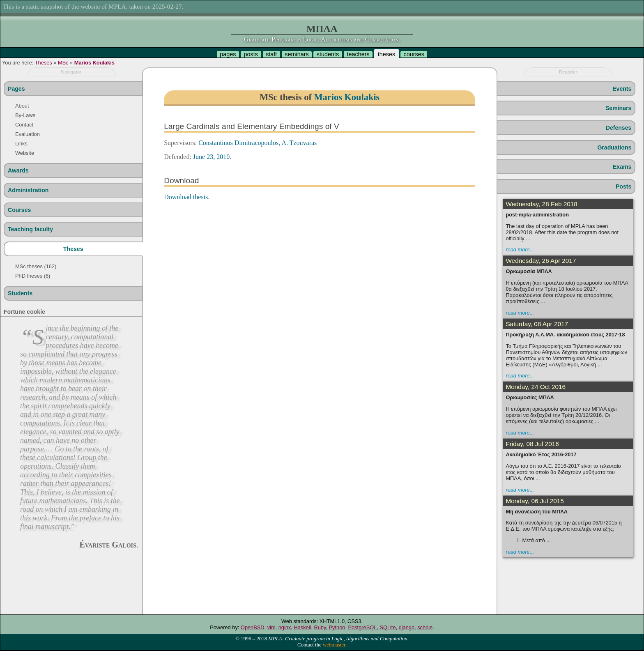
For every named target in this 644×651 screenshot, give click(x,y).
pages (228, 54)
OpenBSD (253, 627)
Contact (24, 125)
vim (271, 627)
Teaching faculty (30, 229)
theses (386, 54)
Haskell (302, 627)
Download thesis (186, 197)
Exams (622, 167)
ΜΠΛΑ (322, 29)
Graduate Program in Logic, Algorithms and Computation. (322, 39)
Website (25, 153)
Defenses (619, 128)
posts (251, 54)
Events (622, 89)
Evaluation (28, 134)
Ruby (320, 627)
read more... (520, 250)
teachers (358, 54)
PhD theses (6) (33, 276)
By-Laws (25, 115)
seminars (297, 54)
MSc (63, 63)
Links (21, 144)
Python (337, 627)
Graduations (614, 147)
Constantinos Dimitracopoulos (238, 143)
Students (20, 293)
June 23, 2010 (211, 157)
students (328, 54)
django (407, 627)
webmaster (334, 645)
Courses (19, 210)
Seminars (618, 108)
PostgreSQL (363, 627)
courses (414, 54)
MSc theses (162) (36, 266)
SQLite (388, 627)
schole (425, 627)
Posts (623, 186)
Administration (28, 190)
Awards (18, 170)
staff (271, 54)
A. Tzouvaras (299, 143)
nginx (285, 627)
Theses (44, 63)
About (22, 106)
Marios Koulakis (94, 63)
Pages (16, 89)
